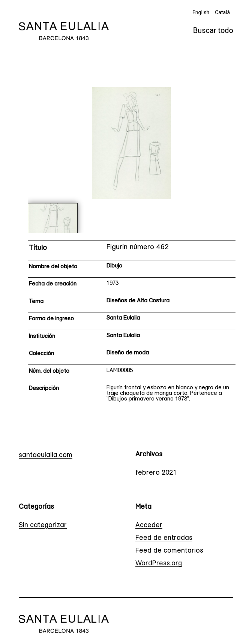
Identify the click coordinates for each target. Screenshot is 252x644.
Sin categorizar (43, 525)
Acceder (149, 525)
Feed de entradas (164, 538)
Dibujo (114, 266)
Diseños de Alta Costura (138, 301)
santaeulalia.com (46, 455)
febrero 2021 (156, 473)
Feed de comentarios (169, 551)
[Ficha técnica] (132, 324)
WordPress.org (159, 564)
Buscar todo (213, 30)
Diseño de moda (128, 353)
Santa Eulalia (123, 318)
